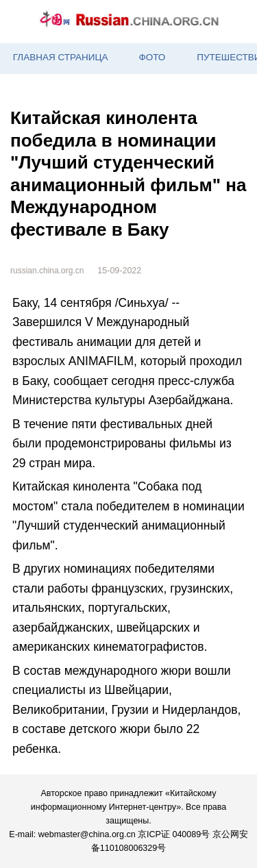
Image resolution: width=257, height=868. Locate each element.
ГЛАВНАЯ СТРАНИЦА (61, 57)
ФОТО (152, 57)
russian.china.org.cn (47, 271)
